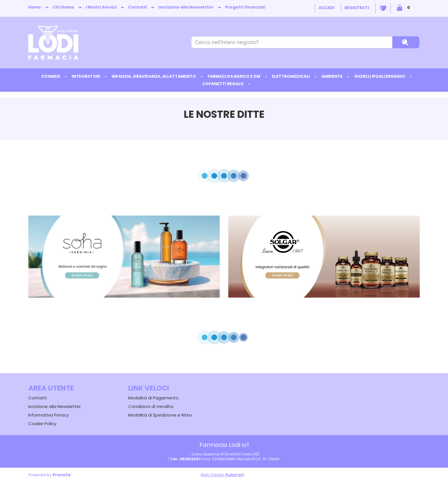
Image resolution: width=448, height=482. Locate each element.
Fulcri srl (235, 475)
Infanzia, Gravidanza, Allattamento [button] (154, 76)
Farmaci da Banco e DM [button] (234, 76)
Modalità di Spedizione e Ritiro (160, 415)
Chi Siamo (63, 7)
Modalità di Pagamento (153, 398)
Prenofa (62, 475)
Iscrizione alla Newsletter (186, 7)
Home (35, 7)
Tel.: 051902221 (185, 459)
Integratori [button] (86, 76)
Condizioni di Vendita (151, 406)
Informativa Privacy (49, 415)
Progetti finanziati (245, 7)
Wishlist (383, 8)
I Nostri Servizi (101, 7)
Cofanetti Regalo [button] (223, 84)
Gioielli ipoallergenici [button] (380, 76)
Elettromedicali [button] (291, 76)
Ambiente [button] (332, 76)
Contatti (137, 7)
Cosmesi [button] (51, 76)
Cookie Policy (42, 424)
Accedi (326, 8)
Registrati (357, 8)
